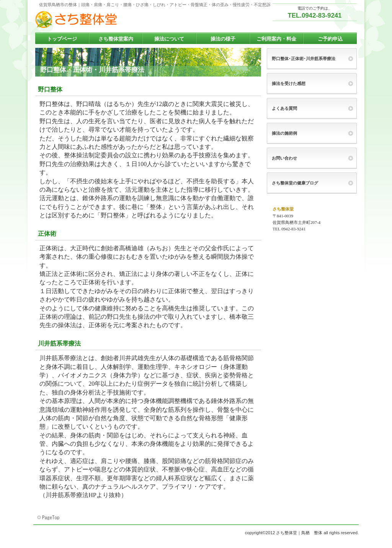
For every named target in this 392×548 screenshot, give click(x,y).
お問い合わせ (284, 158)
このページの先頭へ (49, 518)
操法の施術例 (284, 133)
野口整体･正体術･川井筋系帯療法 (304, 59)
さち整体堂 (112, 20)
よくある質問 (284, 108)
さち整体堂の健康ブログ (295, 183)
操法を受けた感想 (289, 83)
